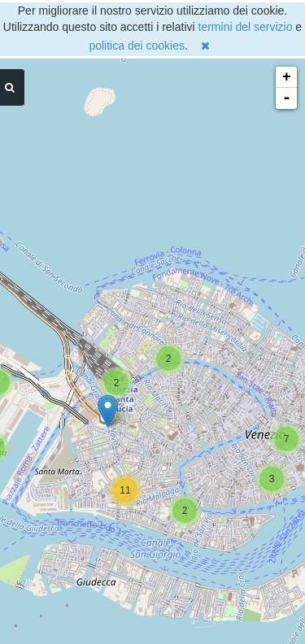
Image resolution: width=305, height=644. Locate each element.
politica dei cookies (137, 46)
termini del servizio (246, 27)
